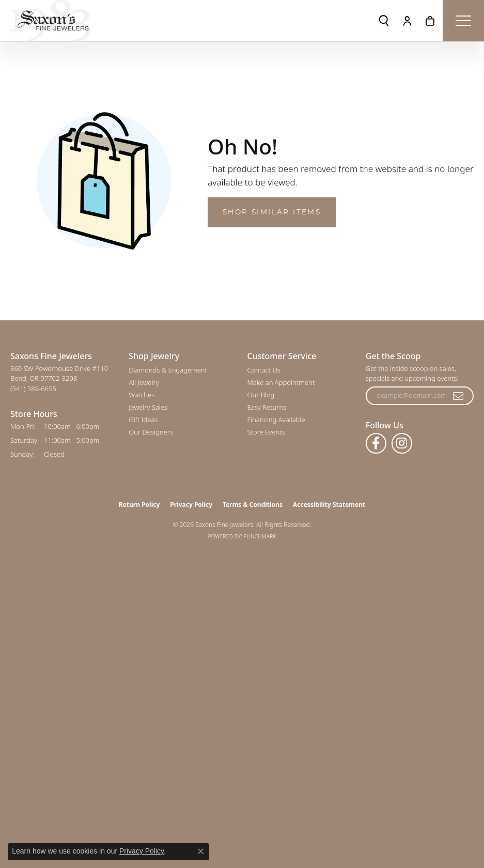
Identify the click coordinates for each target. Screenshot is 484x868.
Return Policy (139, 505)
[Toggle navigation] (463, 21)
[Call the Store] (33, 389)
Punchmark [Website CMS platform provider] (260, 536)
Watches (142, 395)
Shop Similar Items (272, 212)
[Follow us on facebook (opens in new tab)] (376, 443)
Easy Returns (267, 407)
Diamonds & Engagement (168, 370)
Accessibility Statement (329, 505)
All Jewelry (144, 382)
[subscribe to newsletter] (459, 396)
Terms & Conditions (253, 505)
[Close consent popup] (201, 851)
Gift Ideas (143, 420)
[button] (384, 21)
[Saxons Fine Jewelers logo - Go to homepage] (50, 21)
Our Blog (261, 395)
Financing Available (276, 420)
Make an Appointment (281, 382)
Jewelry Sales (148, 407)
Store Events (266, 432)
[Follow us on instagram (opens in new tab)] (402, 443)
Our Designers (151, 432)
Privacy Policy (191, 505)
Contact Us (264, 370)
